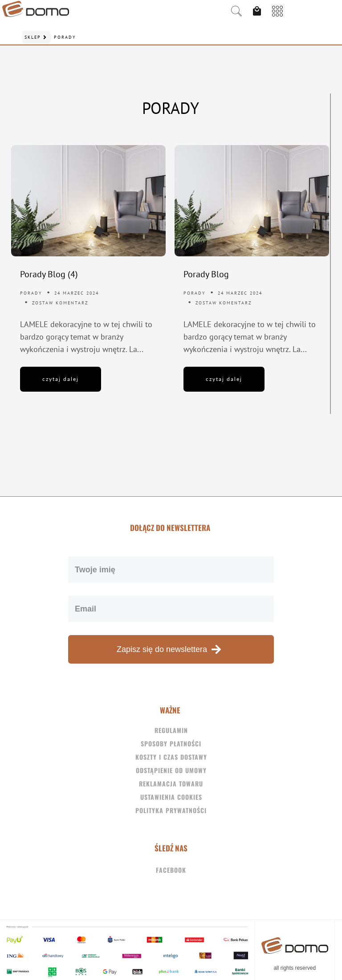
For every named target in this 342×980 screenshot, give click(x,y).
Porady (31, 293)
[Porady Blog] (252, 201)
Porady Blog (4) (49, 274)
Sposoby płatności (171, 743)
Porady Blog (206, 274)
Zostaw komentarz (60, 303)
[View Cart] (259, 11)
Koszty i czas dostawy (171, 757)
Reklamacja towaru (171, 784)
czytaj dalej (61, 379)
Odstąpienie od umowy (171, 770)
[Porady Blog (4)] (88, 201)
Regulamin (171, 730)
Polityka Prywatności (171, 810)
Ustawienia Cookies (171, 797)
